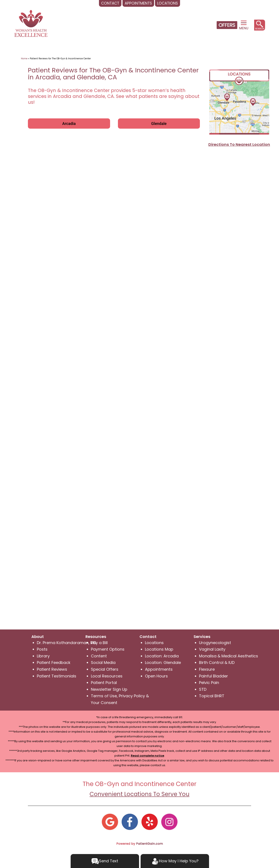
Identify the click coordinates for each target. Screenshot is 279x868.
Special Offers (105, 669)
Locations (154, 643)
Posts (42, 649)
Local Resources (107, 676)
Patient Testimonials (57, 676)
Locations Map (159, 649)
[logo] (31, 23)
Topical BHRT (212, 696)
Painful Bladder (214, 676)
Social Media (103, 663)
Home (24, 59)
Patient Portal (104, 683)
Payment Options (108, 649)
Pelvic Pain (209, 683)
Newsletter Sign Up (109, 689)
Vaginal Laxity (212, 649)
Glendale (159, 124)
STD (203, 689)
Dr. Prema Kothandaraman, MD (67, 643)
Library (43, 656)
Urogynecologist (215, 643)
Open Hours (156, 676)
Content (99, 656)
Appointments (159, 669)
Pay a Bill (99, 643)
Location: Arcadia (162, 656)
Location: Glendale (163, 663)
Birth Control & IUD (217, 663)
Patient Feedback (54, 663)
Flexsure (207, 669)
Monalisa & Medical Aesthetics (229, 656)
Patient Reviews (52, 669)
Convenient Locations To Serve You (139, 794)
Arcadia (69, 124)
